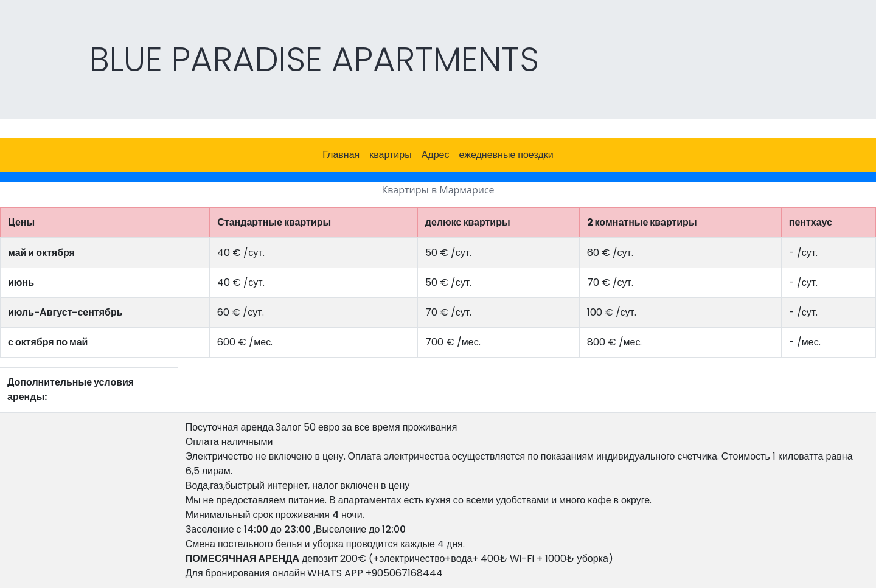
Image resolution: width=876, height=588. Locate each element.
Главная (341, 155)
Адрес (436, 155)
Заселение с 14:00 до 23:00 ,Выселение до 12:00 (296, 529)
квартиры (390, 155)
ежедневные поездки (506, 155)
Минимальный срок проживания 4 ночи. (275, 515)
